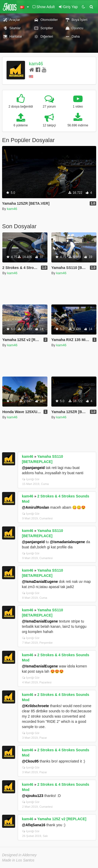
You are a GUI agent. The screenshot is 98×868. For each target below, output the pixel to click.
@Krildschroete (35, 706)
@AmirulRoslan (36, 507)
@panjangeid (33, 468)
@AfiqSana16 (34, 825)
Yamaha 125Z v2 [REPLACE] (62, 819)
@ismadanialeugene (67, 542)
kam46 (36, 64)
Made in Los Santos (18, 860)
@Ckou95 (30, 761)
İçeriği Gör (31, 479)
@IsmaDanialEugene (40, 582)
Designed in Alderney (19, 855)
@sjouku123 (33, 796)
